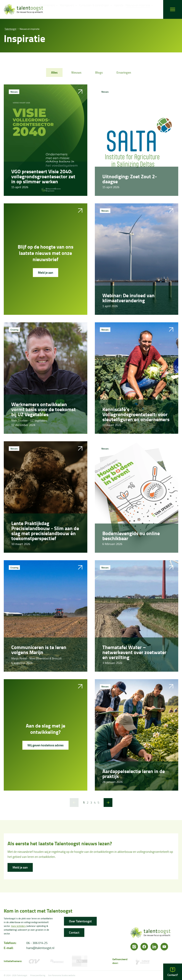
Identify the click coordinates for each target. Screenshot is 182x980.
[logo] (23, 9)
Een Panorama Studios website (62, 975)
